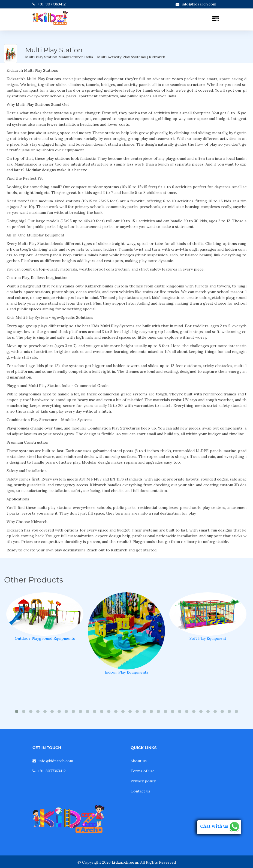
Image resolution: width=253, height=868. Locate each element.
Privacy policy (143, 781)
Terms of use (143, 771)
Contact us (140, 791)
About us (139, 761)
